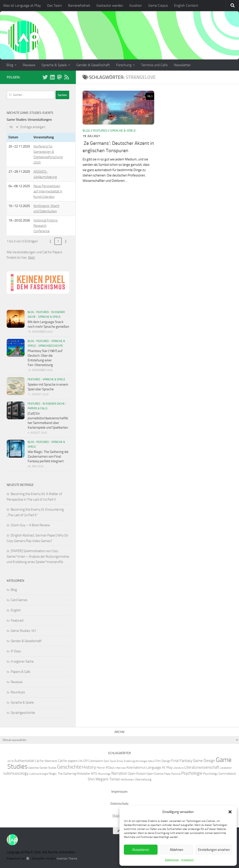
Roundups (18, 692)
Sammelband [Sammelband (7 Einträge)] (227, 774)
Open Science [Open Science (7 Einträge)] (155, 774)
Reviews (29, 65)
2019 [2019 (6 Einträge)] (10, 761)
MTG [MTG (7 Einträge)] (94, 774)
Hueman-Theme (67, 859)
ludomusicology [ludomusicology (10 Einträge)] (16, 773)
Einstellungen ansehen (214, 850)
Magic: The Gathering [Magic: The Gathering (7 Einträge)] (62, 774)
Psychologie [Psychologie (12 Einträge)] (192, 773)
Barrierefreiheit (79, 5)
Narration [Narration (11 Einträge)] (119, 773)
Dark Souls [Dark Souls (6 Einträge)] (110, 761)
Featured (100, 131)
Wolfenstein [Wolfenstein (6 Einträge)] (127, 779)
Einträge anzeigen (33, 127)
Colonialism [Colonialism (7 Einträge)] (96, 761)
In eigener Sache (54, 404)
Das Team (54, 5)
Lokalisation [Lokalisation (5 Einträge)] (226, 768)
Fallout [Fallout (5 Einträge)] (151, 761)
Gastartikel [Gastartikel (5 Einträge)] (34, 768)
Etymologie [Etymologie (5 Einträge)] (141, 761)
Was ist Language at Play (22, 5)
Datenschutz (172, 860)
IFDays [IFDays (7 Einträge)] (110, 768)
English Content (186, 5)
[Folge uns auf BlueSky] (45, 77)
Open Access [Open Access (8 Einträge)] (137, 774)
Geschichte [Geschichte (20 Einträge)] (69, 767)
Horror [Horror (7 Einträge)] (101, 768)
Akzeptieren (141, 850)
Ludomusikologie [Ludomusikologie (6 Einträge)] (38, 774)
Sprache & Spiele (54, 65)
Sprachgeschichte (51, 346)
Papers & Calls (38, 408)
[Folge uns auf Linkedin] (52, 77)
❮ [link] (51, 241)
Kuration (136, 5)
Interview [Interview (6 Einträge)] (121, 768)
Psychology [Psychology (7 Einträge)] (210, 774)
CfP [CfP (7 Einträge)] (85, 761)
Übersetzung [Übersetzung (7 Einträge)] (143, 779)
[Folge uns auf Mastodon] (59, 77)
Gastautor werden (110, 5)
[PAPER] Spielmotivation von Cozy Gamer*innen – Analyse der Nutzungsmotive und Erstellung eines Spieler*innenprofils (38, 556)
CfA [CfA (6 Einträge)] (80, 761)
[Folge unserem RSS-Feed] (67, 77)
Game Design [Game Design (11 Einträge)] (204, 761)
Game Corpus (158, 5)
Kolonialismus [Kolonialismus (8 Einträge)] (136, 768)
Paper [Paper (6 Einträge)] (167, 774)
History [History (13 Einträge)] (89, 767)
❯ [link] (66, 241)
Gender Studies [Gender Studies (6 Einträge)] (48, 768)
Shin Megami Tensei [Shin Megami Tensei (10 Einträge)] (104, 779)
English (16, 610)
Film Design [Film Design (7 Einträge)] (163, 761)
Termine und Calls (154, 65)
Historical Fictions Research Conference (46, 226)
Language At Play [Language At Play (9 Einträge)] (160, 767)
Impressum (187, 860)
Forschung (124, 65)
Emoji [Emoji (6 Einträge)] (120, 761)
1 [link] (58, 241)
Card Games (19, 600)
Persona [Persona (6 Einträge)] (176, 774)
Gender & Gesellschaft (93, 65)
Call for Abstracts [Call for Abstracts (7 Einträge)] (46, 761)
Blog (10, 65)
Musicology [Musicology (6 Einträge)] (104, 774)
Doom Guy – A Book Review (30, 525)
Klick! (32, 258)
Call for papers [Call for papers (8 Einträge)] (68, 761)
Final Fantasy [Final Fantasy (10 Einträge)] (182, 761)
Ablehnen (177, 850)
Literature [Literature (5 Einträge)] (179, 768)
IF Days (16, 651)
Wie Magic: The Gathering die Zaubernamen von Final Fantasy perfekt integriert (48, 457)
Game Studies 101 (23, 631)
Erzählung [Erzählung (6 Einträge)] (129, 761)
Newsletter (182, 65)
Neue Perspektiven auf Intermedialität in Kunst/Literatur (48, 191)
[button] (230, 812)
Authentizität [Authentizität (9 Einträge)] (24, 761)
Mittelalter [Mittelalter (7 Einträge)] (83, 774)
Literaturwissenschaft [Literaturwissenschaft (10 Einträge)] (202, 767)
